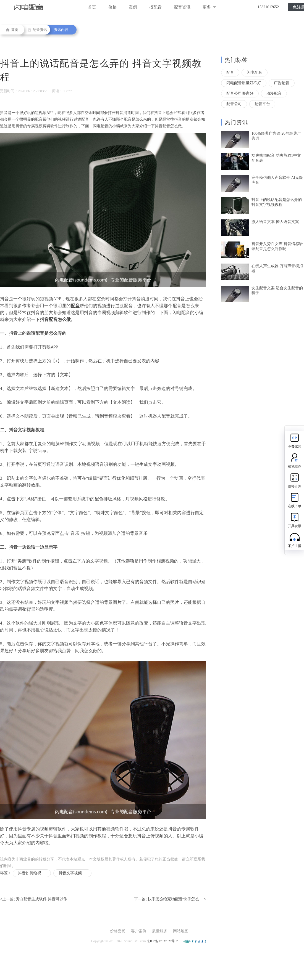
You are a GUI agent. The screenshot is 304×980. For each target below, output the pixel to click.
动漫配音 (274, 93)
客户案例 (139, 931)
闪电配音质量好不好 (244, 83)
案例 (133, 7)
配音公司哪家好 (240, 93)
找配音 (155, 7)
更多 (209, 7)
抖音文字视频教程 (74, 873)
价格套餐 (118, 931)
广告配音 (282, 83)
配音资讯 (182, 7)
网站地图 (181, 931)
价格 (112, 7)
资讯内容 (61, 30)
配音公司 (234, 104)
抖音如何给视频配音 (34, 873)
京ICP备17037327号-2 (162, 941)
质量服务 (160, 931)
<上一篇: (36, 899)
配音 (230, 72)
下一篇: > (170, 899)
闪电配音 (255, 72)
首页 (92, 7)
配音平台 (262, 104)
